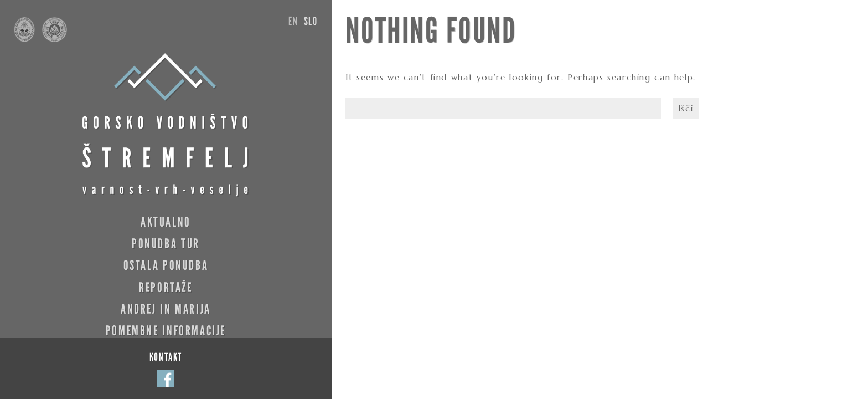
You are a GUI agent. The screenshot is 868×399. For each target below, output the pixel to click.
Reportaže (166, 287)
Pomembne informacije (166, 331)
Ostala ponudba (166, 265)
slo (311, 21)
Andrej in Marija (166, 309)
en (293, 21)
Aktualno (166, 222)
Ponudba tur (166, 244)
